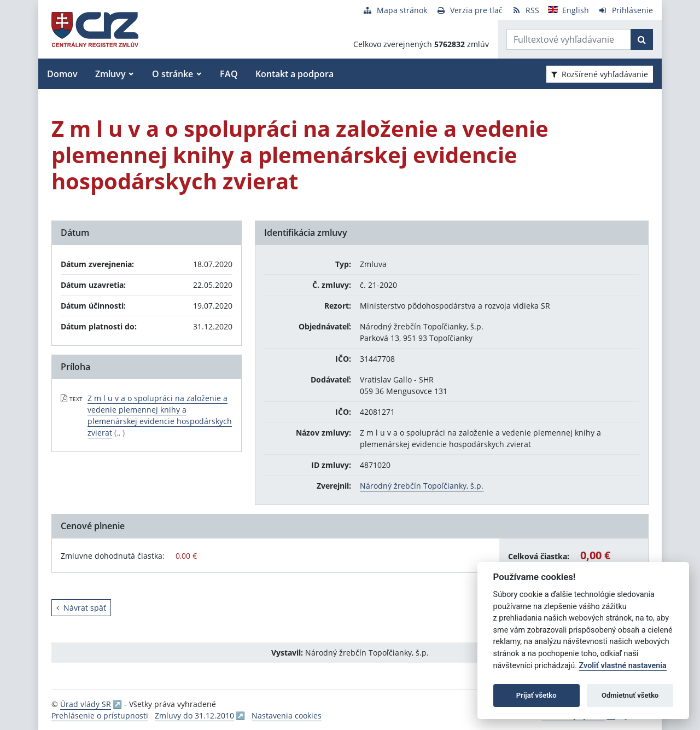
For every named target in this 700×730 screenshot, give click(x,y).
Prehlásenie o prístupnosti (100, 715)
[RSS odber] (525, 10)
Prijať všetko (536, 695)
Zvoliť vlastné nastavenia (623, 666)
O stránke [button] (173, 74)
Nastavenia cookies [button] (287, 715)
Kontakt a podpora (294, 74)
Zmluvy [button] (110, 74)
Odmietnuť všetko (630, 695)
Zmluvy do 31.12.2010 (194, 715)
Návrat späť (81, 608)
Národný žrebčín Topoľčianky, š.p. (422, 486)
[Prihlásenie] (625, 10)
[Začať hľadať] (642, 39)
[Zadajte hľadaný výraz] (569, 39)
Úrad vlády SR (86, 704)
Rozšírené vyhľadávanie (600, 74)
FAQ (229, 74)
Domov (62, 74)
